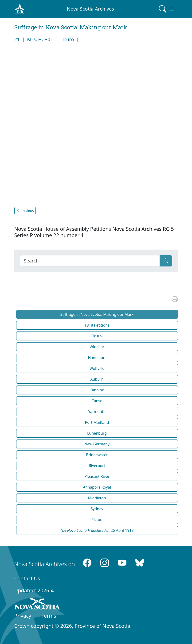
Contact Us (27, 578)
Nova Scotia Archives (90, 9)
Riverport (97, 466)
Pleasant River (97, 476)
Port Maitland (97, 422)
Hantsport (97, 358)
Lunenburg (97, 433)
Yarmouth (97, 412)
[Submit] (166, 261)
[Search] (90, 261)
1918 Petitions (97, 325)
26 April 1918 (97, 530)
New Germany (97, 444)
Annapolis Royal (97, 487)
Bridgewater (97, 455)
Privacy (23, 616)
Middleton (97, 498)
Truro (97, 336)
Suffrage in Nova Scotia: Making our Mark (97, 314)
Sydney (97, 509)
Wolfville (97, 368)
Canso (97, 401)
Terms (49, 616)
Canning (97, 390)
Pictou (97, 520)
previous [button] (25, 211)
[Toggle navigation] (167, 9)
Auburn (97, 379)
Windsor (97, 347)
